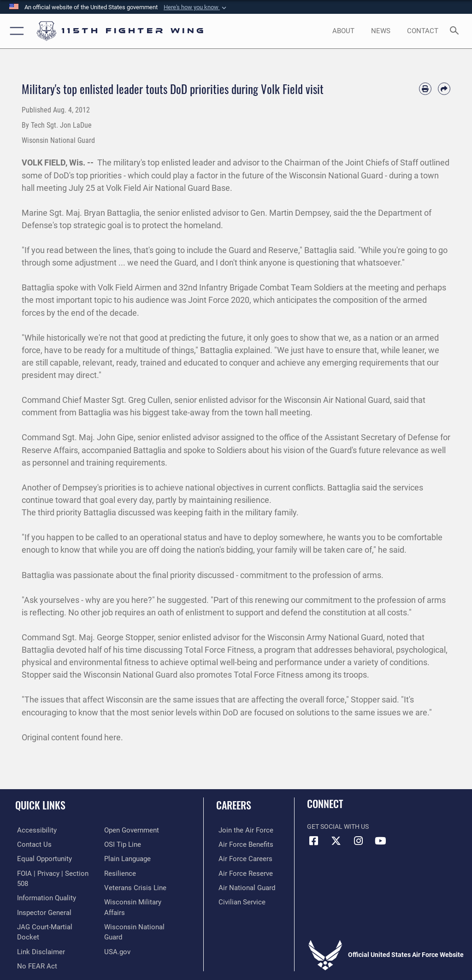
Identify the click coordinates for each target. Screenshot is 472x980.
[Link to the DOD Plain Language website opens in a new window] (127, 858)
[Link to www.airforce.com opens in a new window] (241, 830)
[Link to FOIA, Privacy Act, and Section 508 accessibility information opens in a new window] (54, 872)
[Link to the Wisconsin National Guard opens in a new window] (141, 915)
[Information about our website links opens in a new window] (37, 929)
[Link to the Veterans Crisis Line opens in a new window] (132, 886)
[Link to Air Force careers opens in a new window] (241, 858)
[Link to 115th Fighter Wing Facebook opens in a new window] (314, 841)
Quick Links (40, 805)
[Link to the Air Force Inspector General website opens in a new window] (41, 900)
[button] (196, 7)
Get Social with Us (338, 827)
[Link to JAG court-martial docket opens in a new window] (52, 915)
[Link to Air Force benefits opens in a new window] (241, 844)
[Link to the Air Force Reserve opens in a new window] (241, 872)
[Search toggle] (456, 31)
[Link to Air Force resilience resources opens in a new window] (118, 872)
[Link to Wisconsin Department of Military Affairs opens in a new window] (140, 900)
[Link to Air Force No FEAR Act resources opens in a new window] (33, 943)
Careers (234, 805)
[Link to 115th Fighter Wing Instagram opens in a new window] (358, 841)
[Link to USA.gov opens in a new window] (116, 929)
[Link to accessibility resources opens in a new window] (33, 830)
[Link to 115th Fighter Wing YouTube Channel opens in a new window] (380, 841)
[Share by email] (444, 89)
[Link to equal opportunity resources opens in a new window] (41, 858)
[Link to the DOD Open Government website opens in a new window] (130, 830)
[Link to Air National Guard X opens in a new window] (336, 841)
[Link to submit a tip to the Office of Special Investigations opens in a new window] (121, 844)
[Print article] (425, 89)
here (112, 737)
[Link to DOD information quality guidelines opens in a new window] (43, 886)
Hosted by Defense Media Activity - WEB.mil (236, 960)
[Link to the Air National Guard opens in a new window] (243, 886)
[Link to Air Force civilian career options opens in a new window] (237, 900)
